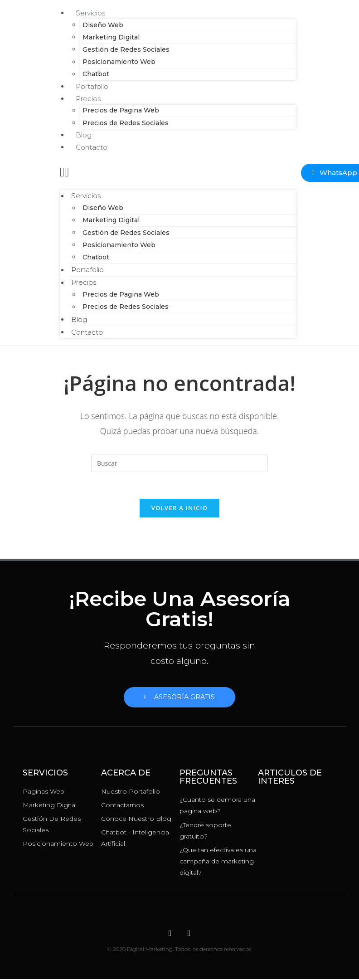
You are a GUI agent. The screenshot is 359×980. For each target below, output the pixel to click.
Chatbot (94, 257)
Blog (77, 319)
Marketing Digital (109, 37)
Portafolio (85, 270)
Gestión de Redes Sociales (124, 49)
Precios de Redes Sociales (123, 123)
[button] (178, 171)
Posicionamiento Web (117, 62)
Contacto (92, 147)
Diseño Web (101, 25)
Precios (88, 99)
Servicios (84, 196)
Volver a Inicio (179, 509)
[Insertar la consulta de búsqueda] (179, 463)
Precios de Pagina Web (119, 111)
